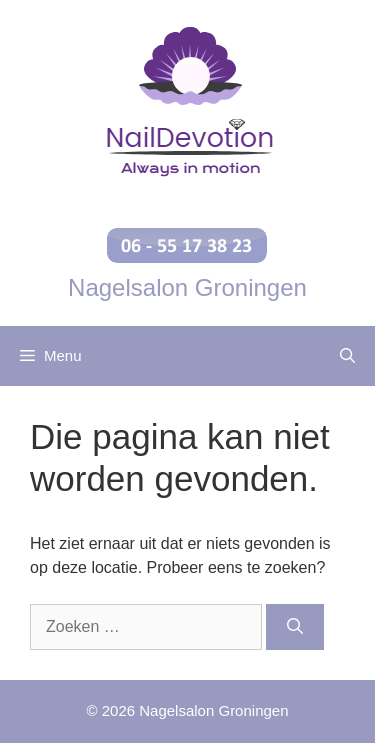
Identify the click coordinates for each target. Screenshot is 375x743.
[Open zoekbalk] (347, 356)
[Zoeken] (295, 627)
